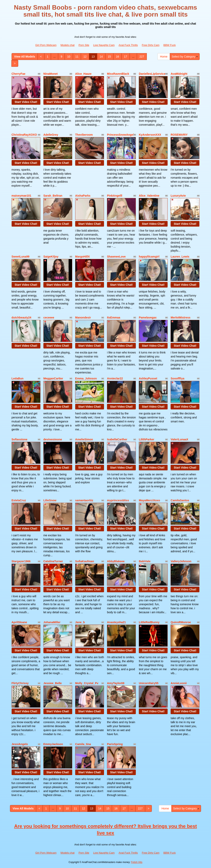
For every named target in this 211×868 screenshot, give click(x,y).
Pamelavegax (148, 318)
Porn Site (84, 45)
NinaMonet (51, 74)
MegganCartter (53, 378)
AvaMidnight (179, 74)
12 (85, 57)
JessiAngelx (20, 744)
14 (101, 57)
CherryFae (18, 74)
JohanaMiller (52, 622)
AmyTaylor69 (116, 683)
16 (117, 57)
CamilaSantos (180, 500)
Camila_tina (83, 744)
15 (109, 57)
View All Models (25, 57)
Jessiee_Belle (53, 683)
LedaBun (18, 378)
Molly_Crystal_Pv (87, 683)
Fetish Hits (137, 862)
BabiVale (145, 561)
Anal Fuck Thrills (128, 45)
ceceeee (49, 318)
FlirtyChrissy (20, 683)
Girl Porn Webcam (46, 45)
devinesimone (53, 439)
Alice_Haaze (83, 74)
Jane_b (80, 622)
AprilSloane (19, 622)
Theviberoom (84, 135)
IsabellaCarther (117, 439)
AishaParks (83, 196)
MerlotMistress (180, 318)
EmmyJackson (53, 744)
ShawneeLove (116, 257)
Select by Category (185, 57)
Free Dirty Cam (151, 45)
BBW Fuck (169, 45)
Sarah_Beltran (53, 196)
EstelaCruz (19, 500)
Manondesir (83, 318)
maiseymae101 (21, 196)
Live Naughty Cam (104, 45)
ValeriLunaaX (179, 439)
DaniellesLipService (152, 74)
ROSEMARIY (179, 135)
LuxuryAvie (178, 196)
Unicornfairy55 (149, 683)
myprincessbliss (118, 500)
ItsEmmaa (114, 318)
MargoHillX (82, 257)
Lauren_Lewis (180, 257)
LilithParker (146, 439)
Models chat (68, 45)
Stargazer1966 (21, 561)
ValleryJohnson (181, 561)
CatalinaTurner (53, 561)
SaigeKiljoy (51, 257)
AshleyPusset (148, 378)
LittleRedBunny (149, 622)
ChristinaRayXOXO (24, 135)
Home (164, 57)
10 (69, 57)
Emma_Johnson (86, 378)
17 (126, 57)
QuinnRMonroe (181, 622)
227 (142, 57)
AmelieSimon (84, 439)
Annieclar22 (115, 378)
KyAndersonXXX (150, 135)
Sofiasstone (19, 439)
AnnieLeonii (179, 683)
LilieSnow (50, 500)
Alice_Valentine (149, 196)
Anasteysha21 (116, 622)
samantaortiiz (84, 500)
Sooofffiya (177, 378)
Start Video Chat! (26, 102)
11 (77, 57)
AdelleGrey (51, 135)
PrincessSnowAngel (120, 135)
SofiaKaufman (85, 561)
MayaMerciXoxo (149, 500)
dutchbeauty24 (21, 318)
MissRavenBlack (118, 74)
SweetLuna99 (20, 257)
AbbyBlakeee (116, 561)
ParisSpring (115, 744)
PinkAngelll (115, 196)
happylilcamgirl (149, 257)
